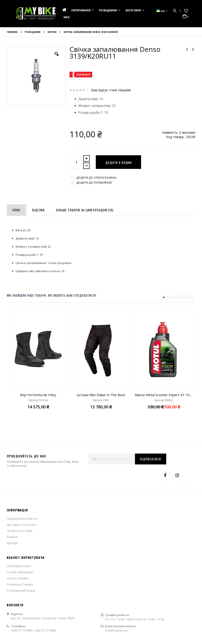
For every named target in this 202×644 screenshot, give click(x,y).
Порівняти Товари (20, 584)
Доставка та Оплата (22, 525)
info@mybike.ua (116, 630)
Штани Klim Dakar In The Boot (101, 395)
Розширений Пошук (21, 590)
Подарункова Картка (22, 518)
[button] (186, 11)
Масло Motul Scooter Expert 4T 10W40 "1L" (164, 395)
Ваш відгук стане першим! (111, 90)
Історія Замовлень (20, 572)
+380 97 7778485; (23, 630)
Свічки (52, 32)
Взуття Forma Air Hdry (38, 395)
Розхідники (33, 32)
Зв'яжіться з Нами (20, 531)
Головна (12, 32)
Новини (12, 537)
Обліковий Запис (19, 566)
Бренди (12, 543)
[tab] (17, 209)
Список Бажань (18, 578)
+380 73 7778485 (45, 630)
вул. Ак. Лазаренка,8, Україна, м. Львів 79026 (43, 618)
